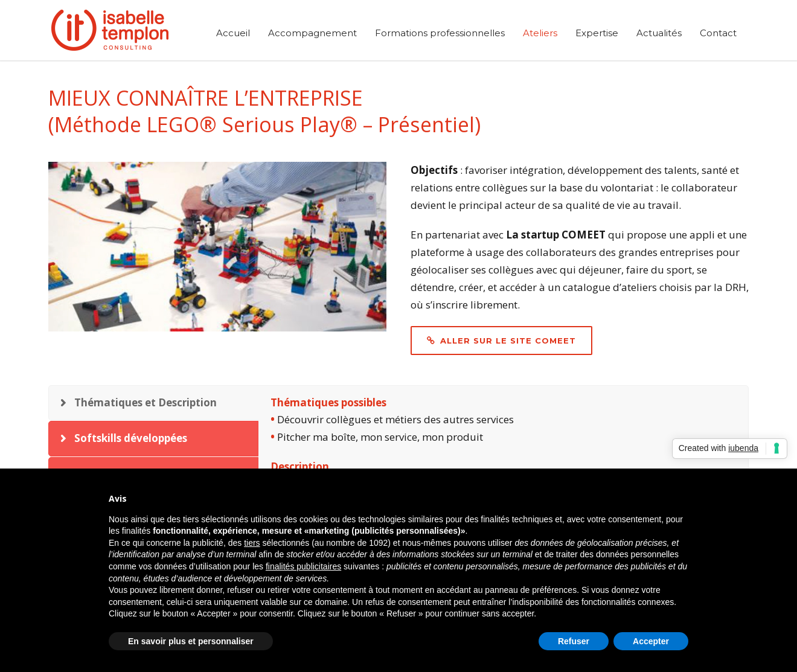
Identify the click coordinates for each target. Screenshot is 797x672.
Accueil (233, 33)
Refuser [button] (574, 641)
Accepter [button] (651, 641)
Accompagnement (312, 33)
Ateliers (540, 33)
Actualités (659, 33)
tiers (252, 543)
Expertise (597, 33)
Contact (718, 33)
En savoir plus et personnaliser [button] (191, 641)
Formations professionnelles (440, 33)
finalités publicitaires (303, 566)
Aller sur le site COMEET (501, 341)
